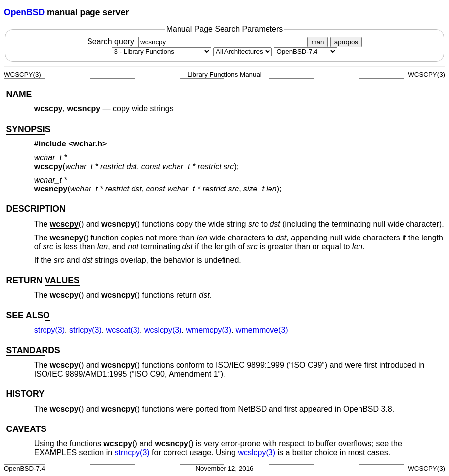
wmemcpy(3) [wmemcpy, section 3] (209, 330)
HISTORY (25, 394)
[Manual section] (161, 52)
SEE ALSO (28, 315)
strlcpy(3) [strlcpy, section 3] (86, 330)
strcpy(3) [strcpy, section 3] (49, 330)
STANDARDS (33, 350)
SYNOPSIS (28, 129)
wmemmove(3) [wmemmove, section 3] (262, 330)
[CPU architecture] (243, 52)
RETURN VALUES (43, 280)
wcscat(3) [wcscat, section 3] (123, 330)
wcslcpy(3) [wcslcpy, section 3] (163, 330)
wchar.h (88, 144)
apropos (346, 42)
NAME (19, 94)
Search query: (197, 41)
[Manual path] (306, 52)
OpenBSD (24, 12)
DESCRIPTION (36, 209)
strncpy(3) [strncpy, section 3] (132, 452)
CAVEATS (26, 429)
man (317, 42)
